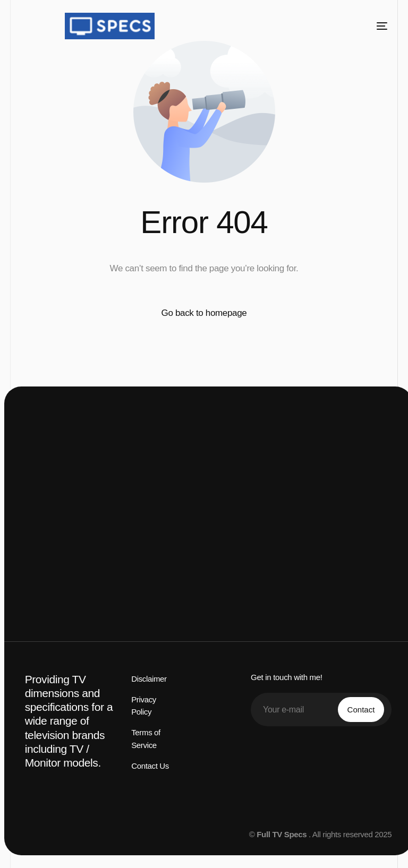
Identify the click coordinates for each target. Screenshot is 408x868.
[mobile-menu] (374, 26)
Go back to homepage (204, 313)
